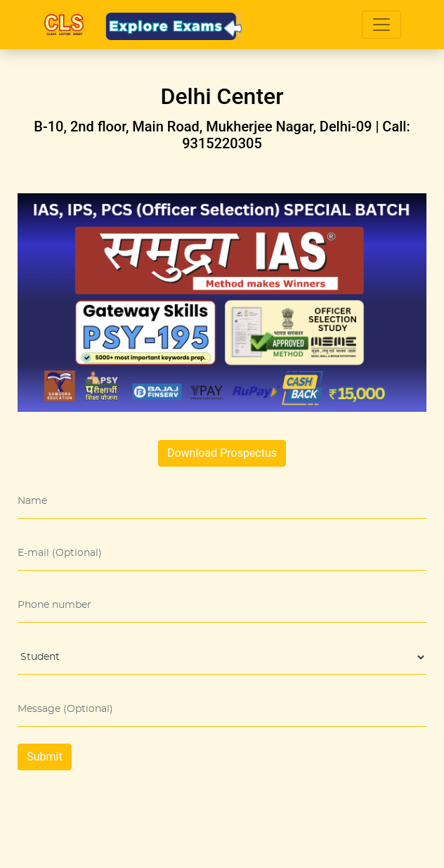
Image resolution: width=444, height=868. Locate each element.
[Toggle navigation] (381, 25)
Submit (44, 757)
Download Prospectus (222, 453)
